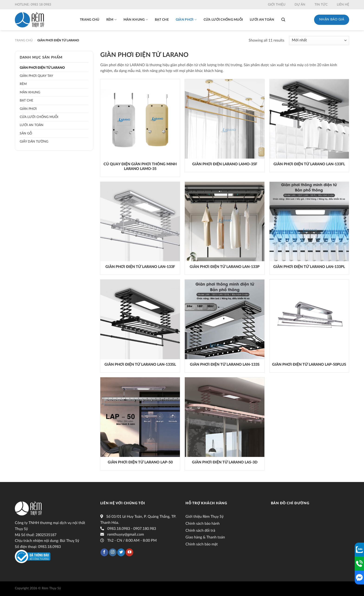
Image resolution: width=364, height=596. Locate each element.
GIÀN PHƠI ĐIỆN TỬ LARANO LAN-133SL (140, 365)
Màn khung (136, 20)
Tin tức (321, 5)
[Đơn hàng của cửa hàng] (319, 41)
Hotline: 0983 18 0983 (33, 5)
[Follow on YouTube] (129, 552)
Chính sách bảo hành (203, 524)
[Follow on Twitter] (121, 552)
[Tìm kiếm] (283, 20)
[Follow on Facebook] (104, 552)
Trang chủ (90, 20)
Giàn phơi (186, 20)
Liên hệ (343, 5)
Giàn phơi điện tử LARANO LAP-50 (140, 462)
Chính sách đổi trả (200, 531)
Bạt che (162, 20)
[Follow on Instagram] (113, 552)
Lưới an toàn (262, 20)
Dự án (300, 5)
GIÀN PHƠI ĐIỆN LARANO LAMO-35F (225, 164)
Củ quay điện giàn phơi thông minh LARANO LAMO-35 (140, 167)
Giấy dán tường (34, 142)
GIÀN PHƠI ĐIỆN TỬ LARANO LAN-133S (225, 365)
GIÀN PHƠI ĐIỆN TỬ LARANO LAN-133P (225, 267)
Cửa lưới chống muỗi (223, 20)
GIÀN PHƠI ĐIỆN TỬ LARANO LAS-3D (225, 462)
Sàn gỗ (26, 134)
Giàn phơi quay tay (36, 76)
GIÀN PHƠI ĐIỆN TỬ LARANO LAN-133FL (309, 164)
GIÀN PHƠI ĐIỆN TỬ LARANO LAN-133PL (309, 267)
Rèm (111, 20)
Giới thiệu (277, 5)
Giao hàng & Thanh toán (205, 537)
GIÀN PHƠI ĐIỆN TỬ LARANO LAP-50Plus (309, 365)
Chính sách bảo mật (202, 544)
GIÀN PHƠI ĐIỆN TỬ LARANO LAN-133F (140, 267)
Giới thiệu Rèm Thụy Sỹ (205, 517)
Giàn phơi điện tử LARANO (42, 68)
